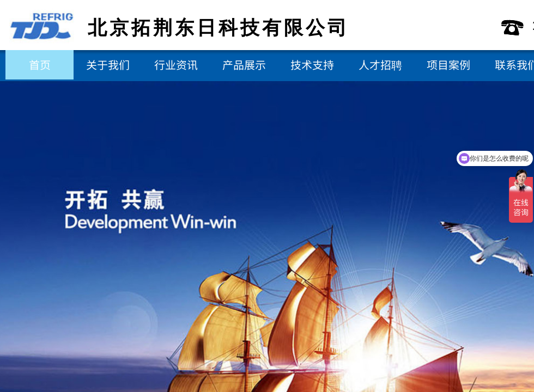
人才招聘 (380, 65)
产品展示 (244, 65)
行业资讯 (176, 65)
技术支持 (312, 65)
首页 (40, 65)
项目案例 (448, 65)
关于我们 (108, 65)
